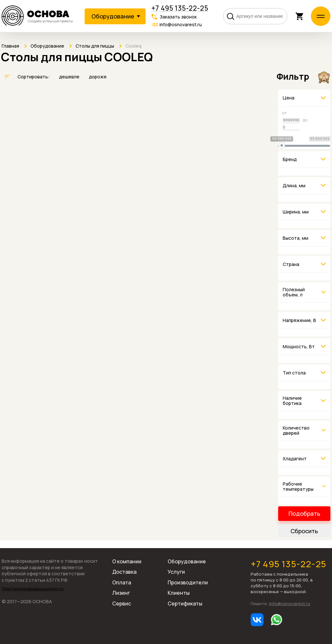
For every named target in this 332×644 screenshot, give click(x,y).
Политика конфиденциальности (33, 589)
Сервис (122, 604)
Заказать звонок (178, 17)
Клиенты (179, 593)
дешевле (70, 77)
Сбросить (304, 531)
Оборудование (187, 561)
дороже (98, 77)
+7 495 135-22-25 (180, 8)
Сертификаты (185, 604)
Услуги (176, 572)
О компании (127, 561)
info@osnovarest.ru (181, 24)
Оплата (122, 582)
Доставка (124, 572)
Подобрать (304, 513)
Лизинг (121, 593)
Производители (188, 582)
